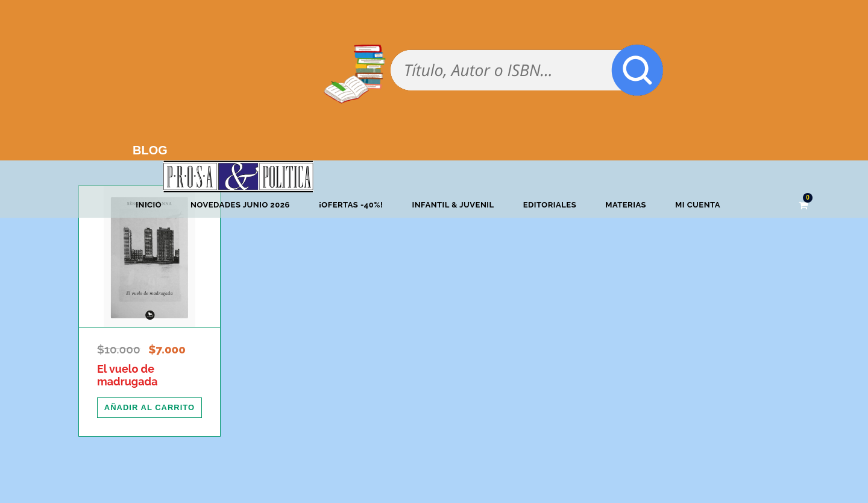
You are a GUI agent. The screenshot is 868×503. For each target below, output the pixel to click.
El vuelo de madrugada (127, 375)
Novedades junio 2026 (240, 205)
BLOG (150, 150)
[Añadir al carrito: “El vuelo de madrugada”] (149, 408)
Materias (626, 205)
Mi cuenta (698, 205)
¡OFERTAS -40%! (351, 205)
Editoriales (550, 205)
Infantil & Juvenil (453, 205)
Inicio (149, 205)
